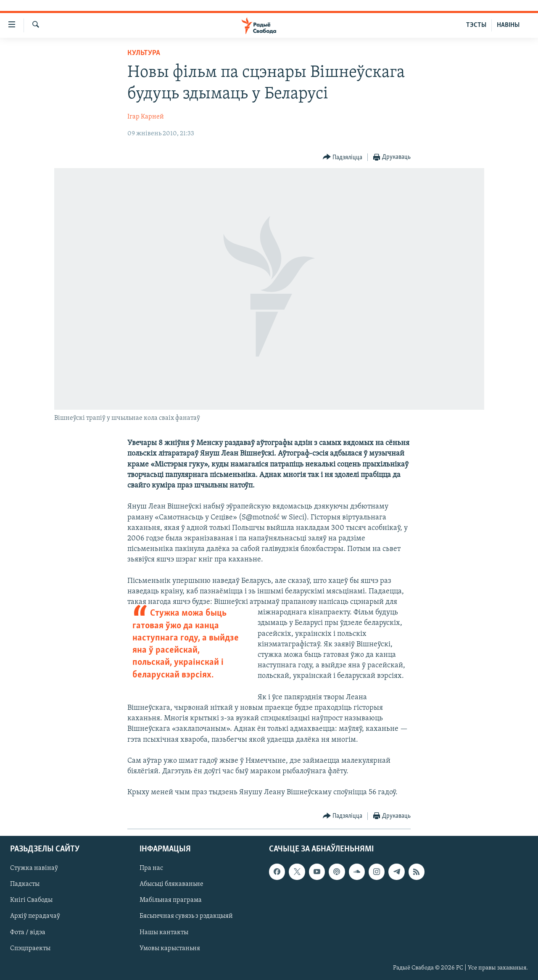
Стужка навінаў (34, 868)
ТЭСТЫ (476, 25)
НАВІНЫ (508, 25)
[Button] (343, 157)
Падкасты (25, 884)
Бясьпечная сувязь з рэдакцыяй (186, 916)
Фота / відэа (28, 932)
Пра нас (151, 868)
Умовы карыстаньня (170, 948)
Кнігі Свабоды (31, 900)
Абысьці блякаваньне (171, 884)
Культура (144, 53)
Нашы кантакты (164, 932)
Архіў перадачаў (35, 916)
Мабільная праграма (171, 900)
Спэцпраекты (30, 948)
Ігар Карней (146, 117)
